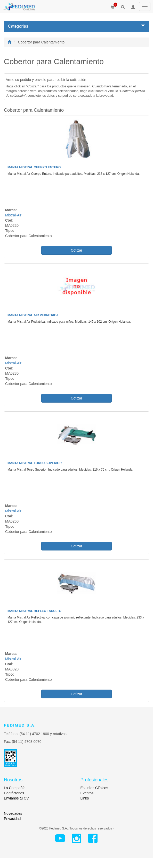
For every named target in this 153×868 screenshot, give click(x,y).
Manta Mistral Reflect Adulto (34, 611)
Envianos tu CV (16, 798)
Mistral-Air (13, 215)
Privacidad (12, 819)
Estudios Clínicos (94, 788)
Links (85, 798)
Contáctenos (14, 793)
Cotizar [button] (76, 250)
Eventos (87, 793)
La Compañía (15, 788)
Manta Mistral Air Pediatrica (33, 315)
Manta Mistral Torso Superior (35, 463)
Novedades (13, 813)
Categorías (77, 26)
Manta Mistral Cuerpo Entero (34, 167)
